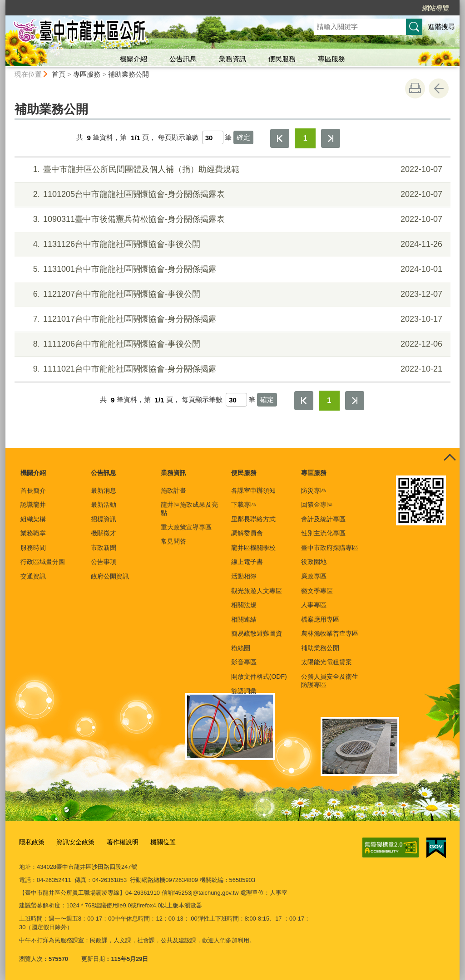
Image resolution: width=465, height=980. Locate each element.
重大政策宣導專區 (186, 527)
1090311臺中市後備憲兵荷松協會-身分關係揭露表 (231, 219)
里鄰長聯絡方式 (253, 519)
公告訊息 (183, 59)
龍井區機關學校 (253, 548)
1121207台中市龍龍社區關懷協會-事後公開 (231, 294)
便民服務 (282, 59)
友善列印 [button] (415, 88)
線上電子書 (247, 562)
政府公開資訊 (110, 576)
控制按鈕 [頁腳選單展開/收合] (450, 458)
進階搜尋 (441, 27)
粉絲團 (241, 648)
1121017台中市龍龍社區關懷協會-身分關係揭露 (231, 319)
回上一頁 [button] (439, 88)
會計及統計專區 (323, 519)
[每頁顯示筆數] (213, 137)
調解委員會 (247, 533)
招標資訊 (104, 519)
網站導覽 (436, 8)
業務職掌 (33, 533)
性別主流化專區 (323, 533)
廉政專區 (314, 576)
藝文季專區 (317, 591)
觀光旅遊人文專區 (257, 591)
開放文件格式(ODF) (259, 676)
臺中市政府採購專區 (330, 548)
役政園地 (314, 562)
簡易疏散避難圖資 (257, 633)
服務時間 (33, 548)
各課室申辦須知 (253, 490)
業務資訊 (232, 59)
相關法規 (244, 605)
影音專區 (244, 662)
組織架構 (33, 519)
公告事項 (104, 562)
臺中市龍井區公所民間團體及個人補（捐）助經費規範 (231, 169)
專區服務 (331, 59)
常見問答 (173, 541)
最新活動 (104, 505)
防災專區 (314, 490)
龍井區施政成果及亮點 (189, 509)
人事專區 (314, 605)
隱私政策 (31, 842)
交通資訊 (33, 576)
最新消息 (104, 490)
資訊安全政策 (72, 842)
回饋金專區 (317, 505)
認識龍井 (33, 505)
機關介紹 (134, 59)
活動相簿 (244, 576)
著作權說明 (117, 842)
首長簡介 (33, 490)
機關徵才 (104, 533)
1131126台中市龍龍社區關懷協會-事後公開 (231, 244)
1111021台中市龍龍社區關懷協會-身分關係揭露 (231, 369)
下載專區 (244, 505)
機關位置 (155, 842)
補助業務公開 (129, 74)
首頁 (59, 74)
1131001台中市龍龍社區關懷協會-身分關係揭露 (231, 269)
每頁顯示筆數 (178, 138)
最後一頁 (331, 138)
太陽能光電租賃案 (326, 662)
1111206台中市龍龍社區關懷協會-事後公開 (231, 344)
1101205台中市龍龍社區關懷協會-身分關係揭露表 (231, 194)
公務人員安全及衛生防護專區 (330, 681)
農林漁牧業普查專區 (330, 633)
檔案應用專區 (320, 619)
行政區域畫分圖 (43, 562)
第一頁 (280, 138)
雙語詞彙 (244, 691)
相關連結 (244, 619)
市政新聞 (104, 548)
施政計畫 (173, 490)
